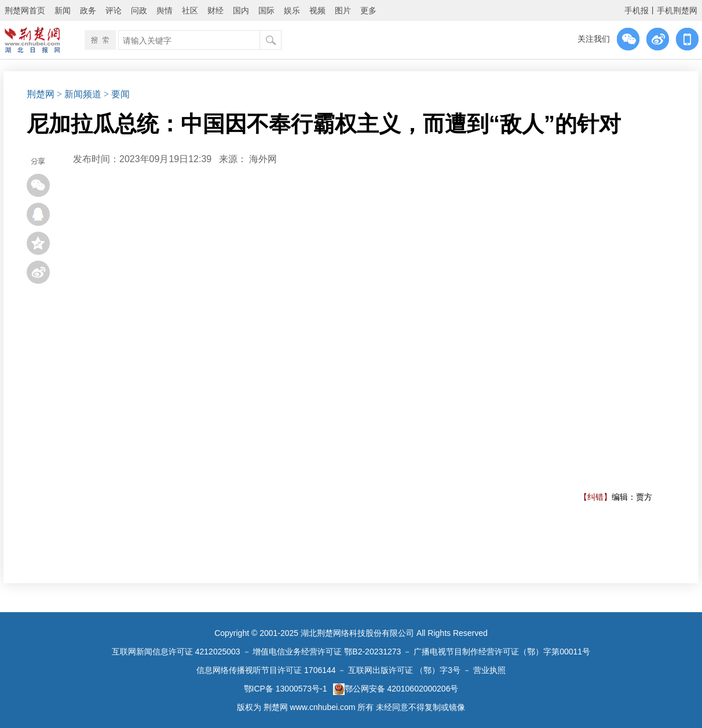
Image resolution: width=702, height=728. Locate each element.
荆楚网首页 (25, 10)
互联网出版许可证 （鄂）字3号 (404, 670)
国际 (266, 10)
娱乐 (292, 10)
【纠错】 (595, 497)
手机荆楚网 (677, 10)
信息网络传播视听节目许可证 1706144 (266, 670)
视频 (317, 10)
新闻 (63, 10)
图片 (343, 10)
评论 (114, 10)
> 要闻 (117, 94)
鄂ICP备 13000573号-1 (286, 689)
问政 (139, 10)
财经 (215, 10)
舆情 (164, 10)
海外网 (263, 159)
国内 (241, 10)
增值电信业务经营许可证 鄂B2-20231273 (327, 652)
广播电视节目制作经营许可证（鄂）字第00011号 (502, 652)
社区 (190, 10)
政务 (88, 10)
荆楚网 (41, 94)
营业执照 (489, 670)
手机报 (637, 10)
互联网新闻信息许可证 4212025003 (176, 652)
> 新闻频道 (79, 94)
